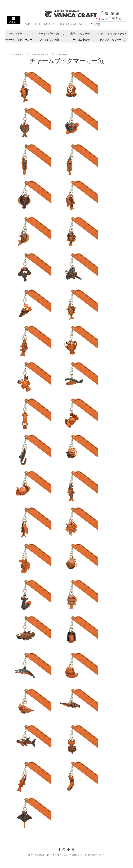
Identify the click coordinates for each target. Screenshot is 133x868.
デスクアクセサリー (111, 39)
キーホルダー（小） (49, 33)
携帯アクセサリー (80, 33)
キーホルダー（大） (19, 33)
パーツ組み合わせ (80, 39)
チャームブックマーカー (19, 39)
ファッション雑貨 (49, 39)
